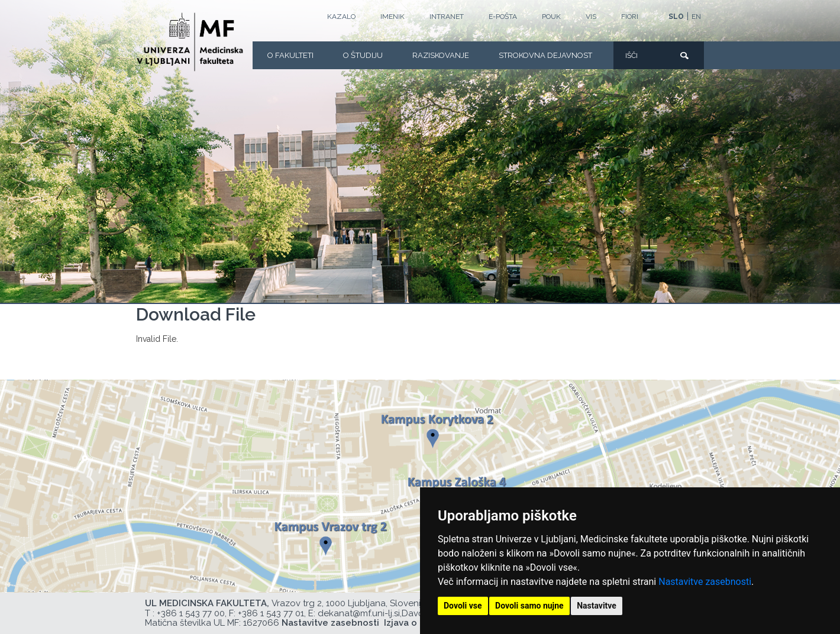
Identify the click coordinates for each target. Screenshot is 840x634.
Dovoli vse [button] (463, 606)
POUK (551, 17)
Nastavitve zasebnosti (705, 582)
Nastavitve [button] (597, 606)
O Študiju (363, 55)
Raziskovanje (441, 55)
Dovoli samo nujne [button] (529, 606)
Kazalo (341, 17)
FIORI (630, 17)
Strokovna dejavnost (545, 55)
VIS (591, 17)
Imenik (392, 17)
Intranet (447, 17)
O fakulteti (290, 55)
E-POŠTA (503, 17)
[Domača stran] (190, 42)
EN (696, 17)
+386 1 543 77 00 (191, 613)
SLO (676, 17)
